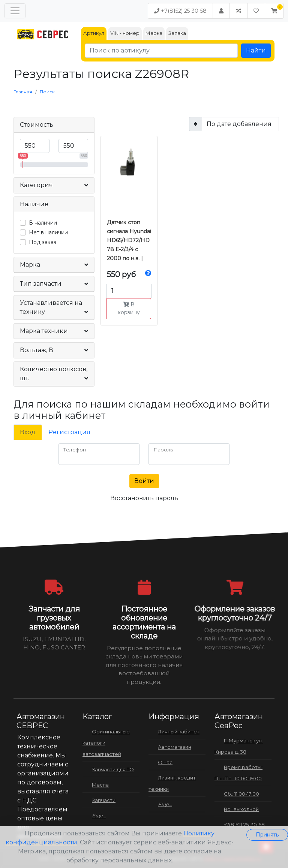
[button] (274, 11)
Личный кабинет (179, 732)
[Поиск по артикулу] (161, 51)
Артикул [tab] (94, 33)
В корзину (129, 308)
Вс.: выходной (241, 809)
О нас (165, 762)
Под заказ (43, 242)
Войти (144, 481)
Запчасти (104, 800)
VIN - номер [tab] (125, 33)
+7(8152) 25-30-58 (180, 11)
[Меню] (15, 11)
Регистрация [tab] (69, 432)
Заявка (177, 33)
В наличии (43, 223)
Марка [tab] (154, 33)
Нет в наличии (48, 232)
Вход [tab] (28, 432)
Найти (256, 50)
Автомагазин (175, 747)
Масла (100, 785)
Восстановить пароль (144, 498)
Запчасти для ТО (113, 769)
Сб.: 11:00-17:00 (241, 794)
